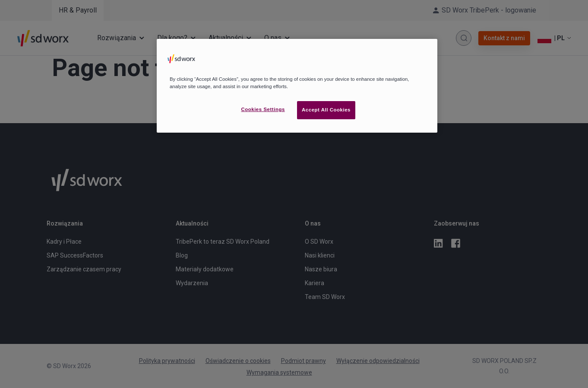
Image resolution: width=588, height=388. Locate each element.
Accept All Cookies (326, 110)
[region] (297, 86)
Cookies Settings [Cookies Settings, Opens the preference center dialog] (263, 109)
